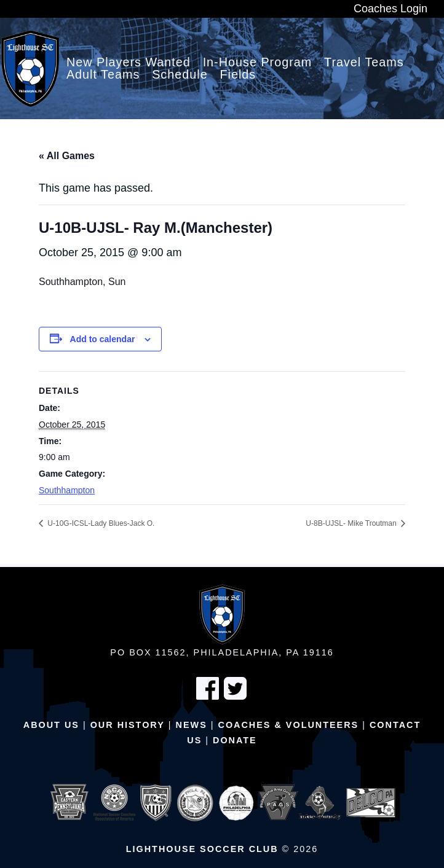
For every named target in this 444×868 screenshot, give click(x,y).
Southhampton (67, 490)
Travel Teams (364, 63)
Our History (128, 725)
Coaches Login (390, 9)
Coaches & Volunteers (289, 725)
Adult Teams (103, 75)
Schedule (180, 75)
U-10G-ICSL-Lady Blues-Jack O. (100, 523)
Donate (235, 740)
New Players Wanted (129, 63)
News (192, 725)
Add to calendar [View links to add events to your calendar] (103, 339)
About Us (51, 725)
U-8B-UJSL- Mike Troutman (352, 523)
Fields (238, 75)
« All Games (67, 156)
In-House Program (258, 63)
